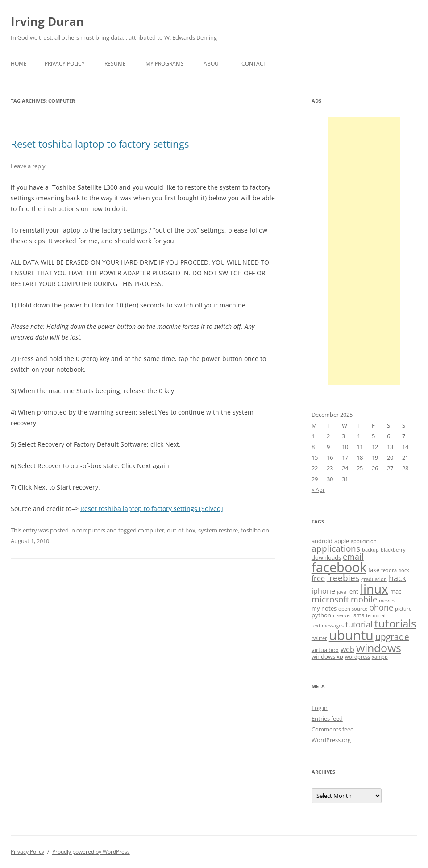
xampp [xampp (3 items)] (380, 657)
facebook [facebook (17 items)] (339, 567)
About (213, 64)
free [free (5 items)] (318, 578)
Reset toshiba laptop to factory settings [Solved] (152, 509)
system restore (218, 530)
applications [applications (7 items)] (336, 548)
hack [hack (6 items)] (397, 578)
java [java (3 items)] (342, 592)
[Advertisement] (364, 251)
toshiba (251, 530)
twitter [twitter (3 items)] (319, 638)
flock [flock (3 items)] (404, 570)
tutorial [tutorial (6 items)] (359, 624)
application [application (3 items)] (364, 541)
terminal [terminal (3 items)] (376, 615)
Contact (254, 64)
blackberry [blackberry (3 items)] (393, 550)
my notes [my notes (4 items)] (324, 608)
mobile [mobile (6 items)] (364, 599)
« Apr (318, 490)
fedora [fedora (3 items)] (389, 570)
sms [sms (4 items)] (359, 615)
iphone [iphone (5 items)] (323, 591)
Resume (115, 64)
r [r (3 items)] (334, 615)
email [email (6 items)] (353, 557)
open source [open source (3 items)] (353, 609)
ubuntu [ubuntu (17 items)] (351, 635)
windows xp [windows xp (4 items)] (327, 656)
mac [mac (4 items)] (396, 591)
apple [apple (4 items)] (342, 541)
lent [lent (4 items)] (353, 591)
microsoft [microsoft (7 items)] (330, 599)
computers (91, 530)
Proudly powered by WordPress (91, 852)
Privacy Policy (65, 64)
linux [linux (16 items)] (374, 589)
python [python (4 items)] (321, 615)
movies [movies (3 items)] (387, 601)
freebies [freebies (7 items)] (343, 578)
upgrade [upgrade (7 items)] (392, 637)
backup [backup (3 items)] (370, 550)
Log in (320, 708)
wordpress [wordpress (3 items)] (357, 657)
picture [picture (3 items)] (403, 609)
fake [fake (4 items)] (374, 570)
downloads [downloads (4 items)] (326, 557)
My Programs (165, 64)
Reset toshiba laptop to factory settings (100, 144)
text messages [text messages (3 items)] (328, 626)
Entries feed (327, 718)
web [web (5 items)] (347, 649)
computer (151, 530)
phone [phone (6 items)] (381, 607)
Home (19, 64)
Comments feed (333, 729)
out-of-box (181, 530)
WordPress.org (331, 740)
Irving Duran (47, 21)
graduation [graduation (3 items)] (374, 579)
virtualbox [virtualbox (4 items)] (325, 650)
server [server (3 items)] (344, 615)
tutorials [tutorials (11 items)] (395, 623)
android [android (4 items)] (322, 541)
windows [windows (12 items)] (379, 648)
